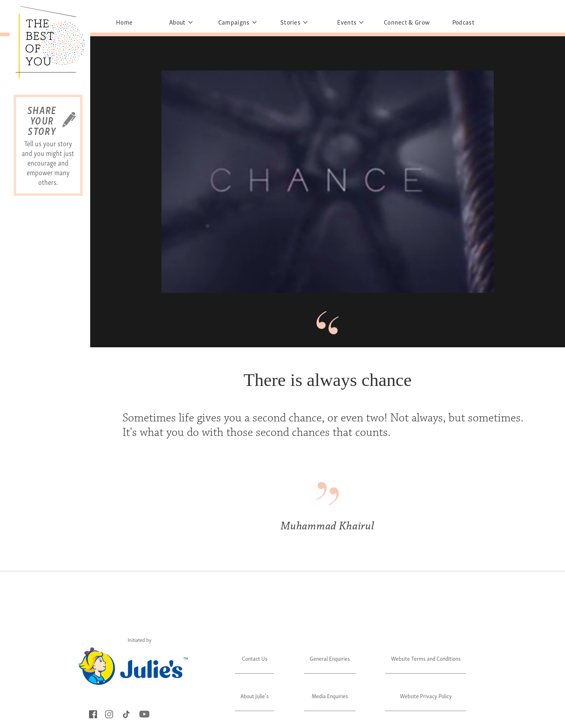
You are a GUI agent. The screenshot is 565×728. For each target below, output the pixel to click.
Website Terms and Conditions (426, 658)
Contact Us (255, 658)
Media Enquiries (330, 696)
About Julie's (255, 696)
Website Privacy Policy (426, 696)
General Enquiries (330, 658)
